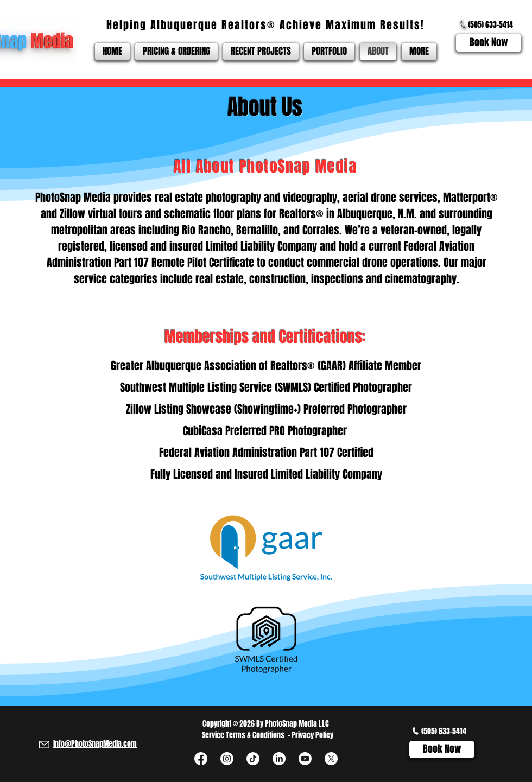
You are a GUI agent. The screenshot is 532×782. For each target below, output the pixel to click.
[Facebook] (201, 759)
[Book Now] (489, 43)
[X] (331, 759)
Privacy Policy (312, 735)
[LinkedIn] (279, 759)
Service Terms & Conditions (243, 735)
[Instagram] (227, 759)
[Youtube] (305, 759)
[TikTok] (253, 759)
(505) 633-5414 (490, 25)
